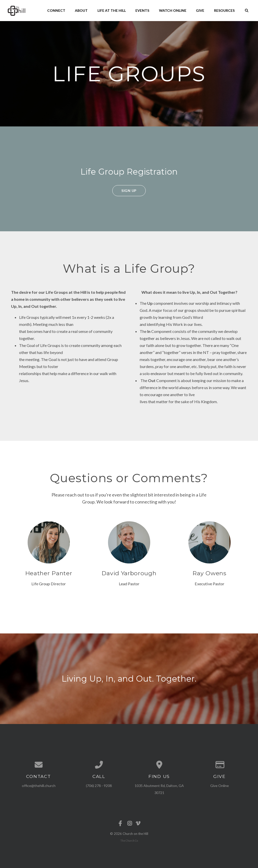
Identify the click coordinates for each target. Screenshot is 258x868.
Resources (224, 10)
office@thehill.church (39, 786)
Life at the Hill (112, 10)
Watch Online (173, 10)
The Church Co (129, 841)
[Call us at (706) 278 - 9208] (99, 765)
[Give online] (220, 765)
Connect (56, 10)
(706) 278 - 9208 (99, 786)
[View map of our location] (159, 765)
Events (142, 10)
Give (200, 10)
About (81, 10)
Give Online (220, 786)
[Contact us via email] (39, 765)
